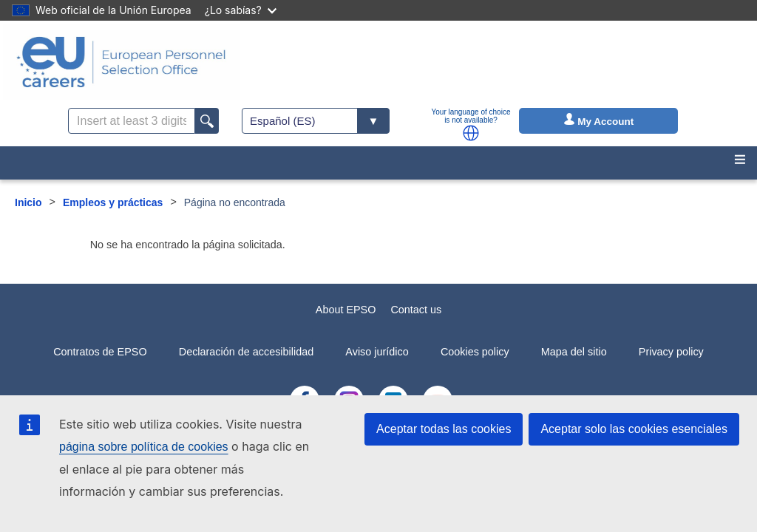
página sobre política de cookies (144, 447)
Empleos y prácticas (113, 202)
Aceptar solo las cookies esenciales (634, 429)
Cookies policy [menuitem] (475, 352)
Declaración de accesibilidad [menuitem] (246, 352)
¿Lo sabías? (241, 10)
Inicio (28, 202)
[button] (471, 133)
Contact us (416, 310)
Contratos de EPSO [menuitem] (100, 352)
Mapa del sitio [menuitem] (574, 352)
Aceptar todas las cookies (444, 429)
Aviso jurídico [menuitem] (377, 352)
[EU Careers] (121, 62)
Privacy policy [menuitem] (671, 352)
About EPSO (346, 310)
